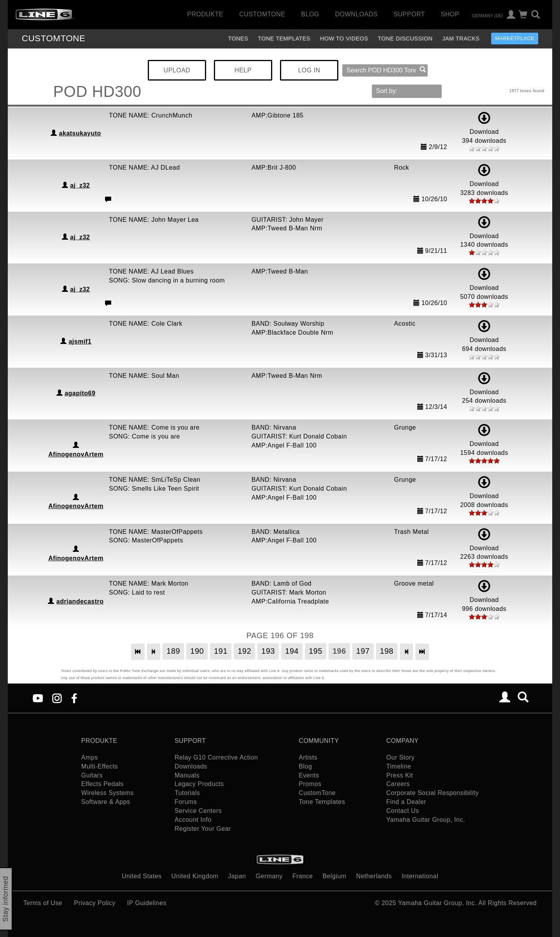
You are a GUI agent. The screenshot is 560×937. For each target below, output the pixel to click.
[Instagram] (57, 698)
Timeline (399, 766)
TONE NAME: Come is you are (154, 427)
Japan (237, 876)
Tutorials (187, 793)
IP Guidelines (147, 903)
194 (292, 651)
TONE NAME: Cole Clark (146, 324)
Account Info (193, 820)
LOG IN (309, 70)
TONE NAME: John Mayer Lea (154, 220)
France (303, 876)
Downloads (356, 14)
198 (387, 651)
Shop (450, 14)
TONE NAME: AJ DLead (144, 168)
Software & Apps (106, 802)
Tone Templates (284, 39)
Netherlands (374, 876)
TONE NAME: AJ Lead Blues (151, 271)
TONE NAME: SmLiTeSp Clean (155, 480)
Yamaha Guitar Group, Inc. (426, 820)
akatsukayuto (80, 133)
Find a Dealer (406, 802)
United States (142, 876)
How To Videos (344, 39)
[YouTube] (38, 698)
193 (268, 651)
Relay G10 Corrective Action (216, 757)
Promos (310, 784)
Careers (398, 784)
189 (173, 651)
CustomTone (262, 14)
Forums (186, 802)
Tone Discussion (405, 39)
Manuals (187, 775)
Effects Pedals (102, 784)
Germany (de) (488, 15)
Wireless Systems (108, 793)
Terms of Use (43, 903)
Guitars (92, 775)
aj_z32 (80, 185)
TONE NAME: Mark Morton (149, 583)
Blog (310, 14)
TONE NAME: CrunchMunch (150, 115)
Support (409, 14)
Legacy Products (199, 784)
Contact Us (402, 811)
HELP (243, 70)
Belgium (334, 876)
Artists (308, 757)
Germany (269, 876)
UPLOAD (177, 70)
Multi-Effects (100, 766)
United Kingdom (195, 876)
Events (309, 775)
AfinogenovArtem (76, 454)
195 (316, 651)
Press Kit (400, 775)
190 (197, 651)
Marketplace (515, 38)
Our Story (400, 757)
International (420, 876)
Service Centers (198, 811)
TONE (53, 38)
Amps (90, 757)
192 (244, 651)
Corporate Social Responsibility (432, 793)
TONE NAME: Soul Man (144, 376)
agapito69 (80, 393)
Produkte (205, 14)
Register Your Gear (203, 829)
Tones (238, 39)
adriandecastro (80, 601)
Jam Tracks (461, 39)
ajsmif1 (80, 341)
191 (221, 651)
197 (363, 651)
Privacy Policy (95, 903)
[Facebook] (74, 698)
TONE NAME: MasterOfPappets (156, 532)
